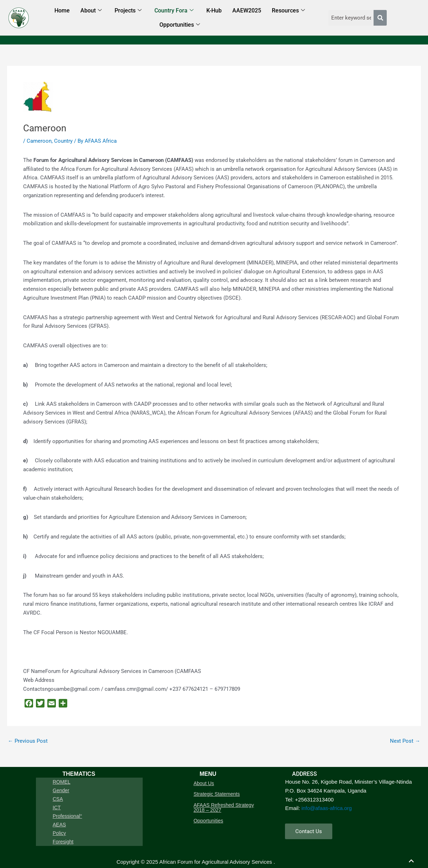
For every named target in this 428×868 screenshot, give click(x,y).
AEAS (60, 817)
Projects (128, 11)
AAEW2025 (247, 10)
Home (62, 10)
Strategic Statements (217, 793)
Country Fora (174, 11)
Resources (288, 11)
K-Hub (214, 10)
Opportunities (180, 25)
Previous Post (28, 741)
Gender (62, 788)
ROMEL (63, 781)
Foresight (64, 831)
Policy (60, 824)
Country (63, 141)
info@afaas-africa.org (327, 808)
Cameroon (39, 141)
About (91, 11)
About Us (204, 783)
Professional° (68, 810)
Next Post (405, 741)
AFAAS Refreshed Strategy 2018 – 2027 (224, 805)
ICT (58, 803)
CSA (59, 795)
